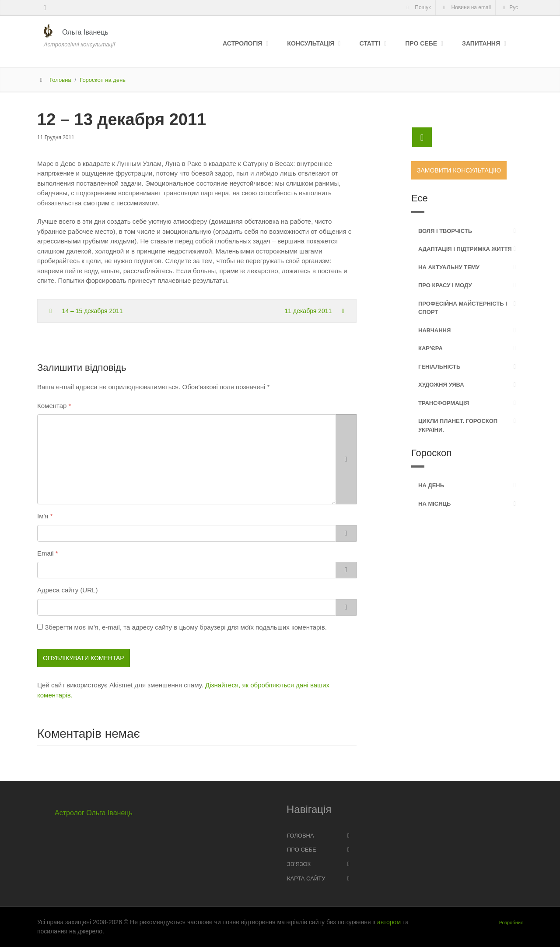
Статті (370, 43)
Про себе (421, 43)
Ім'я (43, 516)
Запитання (481, 43)
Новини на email (466, 7)
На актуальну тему (449, 267)
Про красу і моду (445, 285)
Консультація (311, 43)
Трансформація (444, 403)
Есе (420, 198)
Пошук (417, 7)
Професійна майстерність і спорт (463, 308)
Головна (60, 80)
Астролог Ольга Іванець (94, 813)
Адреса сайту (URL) (67, 590)
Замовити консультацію (459, 170)
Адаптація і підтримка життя (465, 249)
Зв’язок (299, 864)
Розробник (511, 922)
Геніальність (439, 367)
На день (431, 485)
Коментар (52, 406)
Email (45, 553)
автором (389, 922)
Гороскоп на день (103, 80)
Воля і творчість (445, 231)
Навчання (434, 330)
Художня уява (441, 385)
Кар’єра (430, 348)
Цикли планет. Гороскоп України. (458, 425)
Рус (509, 7)
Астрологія (242, 43)
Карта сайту (306, 878)
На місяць (434, 504)
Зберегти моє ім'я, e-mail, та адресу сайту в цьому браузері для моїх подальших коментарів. (186, 627)
